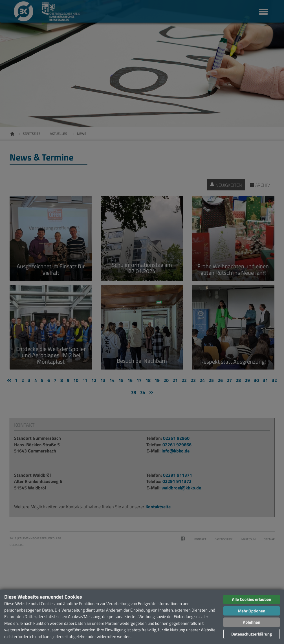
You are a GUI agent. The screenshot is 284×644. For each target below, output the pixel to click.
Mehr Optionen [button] (251, 611)
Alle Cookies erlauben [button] (251, 599)
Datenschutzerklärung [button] (252, 634)
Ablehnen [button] (251, 622)
